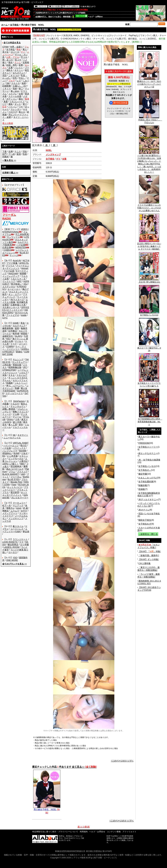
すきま (12, 375)
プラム (12, 472)
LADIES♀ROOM (11, 547)
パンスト (19, 68)
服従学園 (143, 474)
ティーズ (14, 255)
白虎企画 (7, 247)
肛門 (4, 154)
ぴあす (25, 453)
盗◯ (21, 88)
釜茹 (17, 328)
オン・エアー (15, 294)
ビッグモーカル (16, 459)
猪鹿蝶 (23, 273)
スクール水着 (15, 96)
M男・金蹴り (17, 47)
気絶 (15, 88)
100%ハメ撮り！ (10, 464)
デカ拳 (16, 414)
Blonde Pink (16, 482)
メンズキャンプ (16, 518)
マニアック (18, 505)
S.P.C (5, 318)
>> (9, 160)
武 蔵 (25, 508)
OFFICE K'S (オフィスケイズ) (16, 309)
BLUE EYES (14, 479)
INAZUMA (13, 273)
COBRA (7, 250)
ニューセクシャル (12, 438)
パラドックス (19, 448)
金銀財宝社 (8, 336)
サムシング (18, 359)
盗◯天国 (17, 422)
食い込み (15, 91)
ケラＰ (14, 344)
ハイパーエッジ (11, 445)
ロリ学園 (24, 545)
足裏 (11, 68)
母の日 (23, 445)
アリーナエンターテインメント (16, 267)
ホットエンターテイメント (15, 494)
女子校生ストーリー (148, 447)
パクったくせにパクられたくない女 (149, 505)
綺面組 (24, 333)
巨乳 (15, 78)
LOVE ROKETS (10, 542)
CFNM (5, 47)
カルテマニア (19, 326)
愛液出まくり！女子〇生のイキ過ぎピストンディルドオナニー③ (149, 83)
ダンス (18, 104)
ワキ (21, 107)
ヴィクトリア (9, 281)
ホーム (4, 25)
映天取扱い (16, 284)
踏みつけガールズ (15, 469)
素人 (25, 49)
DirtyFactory (19, 401)
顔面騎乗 (7, 86)
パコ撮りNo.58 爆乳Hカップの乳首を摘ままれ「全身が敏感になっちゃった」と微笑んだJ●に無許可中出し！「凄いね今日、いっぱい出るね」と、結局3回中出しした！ (149, 163)
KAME (16, 323)
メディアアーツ (10, 513)
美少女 (6, 52)
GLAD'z (19, 336)
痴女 (11, 62)
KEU (8, 339)
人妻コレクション (15, 460)
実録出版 (17, 365)
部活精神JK (16, 466)
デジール (17, 417)
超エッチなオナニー (148, 453)
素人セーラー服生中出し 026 (149, 348)
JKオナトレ (144, 510)
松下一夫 (7, 505)
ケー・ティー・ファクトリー (14, 348)
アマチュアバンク (15, 296)
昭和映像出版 (15, 367)
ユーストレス (17, 529)
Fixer (14, 485)
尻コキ (18, 60)
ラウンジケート (20, 539)
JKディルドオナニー (148, 499)
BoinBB (23, 451)
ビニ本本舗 (12, 456)
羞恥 (11, 104)
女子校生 (14, 25)
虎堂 (21, 425)
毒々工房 (13, 425)
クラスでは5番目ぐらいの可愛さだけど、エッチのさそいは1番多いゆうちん (149, 207)
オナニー (19, 70)
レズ (19, 81)
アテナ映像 (12, 263)
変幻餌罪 (15, 492)
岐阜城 (16, 333)
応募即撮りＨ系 (18, 305)
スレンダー (16, 109)
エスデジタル (9, 287)
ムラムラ (15, 511)
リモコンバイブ (17, 101)
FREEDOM (144, 443)
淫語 (4, 75)
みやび (24, 511)
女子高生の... (145, 470)
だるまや (15, 404)
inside (24, 315)
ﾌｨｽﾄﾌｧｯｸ (13, 112)
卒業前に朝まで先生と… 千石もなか (150, 120)
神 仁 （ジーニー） (15, 386)
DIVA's (10, 419)
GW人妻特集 (144, 563)
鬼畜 (6, 101)
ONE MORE (12, 560)
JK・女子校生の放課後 (149, 460)
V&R (23, 474)
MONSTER (21, 247)
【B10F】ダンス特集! (149, 559)
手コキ (24, 57)
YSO (15, 558)
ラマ (21, 542)
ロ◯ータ (15, 52)
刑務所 (6, 157)
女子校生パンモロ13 (149, 314)
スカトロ (15, 83)
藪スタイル (18, 526)
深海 (4, 375)
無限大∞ (10, 508)
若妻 (21, 65)
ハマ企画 (21, 245)
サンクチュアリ (20, 362)
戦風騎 (9, 383)
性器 (25, 154)
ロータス (13, 552)
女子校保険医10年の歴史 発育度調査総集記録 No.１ (150, 421)
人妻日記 (23, 461)
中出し (22, 78)
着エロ (22, 112)
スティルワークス (14, 393)
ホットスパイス (15, 487)
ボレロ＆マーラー (20, 498)
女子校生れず (145, 524)
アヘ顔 (12, 154)
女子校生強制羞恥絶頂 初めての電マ (149, 494)
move (19, 508)
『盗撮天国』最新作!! (149, 555)
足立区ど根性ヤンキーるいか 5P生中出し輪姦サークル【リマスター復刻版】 (149, 245)
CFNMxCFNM (9, 370)
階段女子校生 (145, 520)
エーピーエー (14, 289)
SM (8, 83)
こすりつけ (14, 75)
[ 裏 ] (54, 145)
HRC (19, 281)
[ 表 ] (46, 145)
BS (4, 456)
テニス (18, 151)
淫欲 (25, 151)
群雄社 (19, 352)
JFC (25, 367)
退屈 (19, 154)
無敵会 (6, 511)
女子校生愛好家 (146, 482)
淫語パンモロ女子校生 (149, 514)
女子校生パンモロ (147, 466)
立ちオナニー (19, 73)
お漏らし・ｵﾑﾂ (20, 86)
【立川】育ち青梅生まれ (149, 281)
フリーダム (16, 477)
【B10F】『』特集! (150, 552)
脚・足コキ (8, 60)
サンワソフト (13, 237)
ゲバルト (19, 341)
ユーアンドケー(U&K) (15, 530)
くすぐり (7, 88)
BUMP (17, 453)
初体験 (142, 489)
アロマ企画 (9, 271)
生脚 (11, 151)
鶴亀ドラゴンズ (20, 412)
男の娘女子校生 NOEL (47, 808)
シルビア (23, 373)
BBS (22, 464)
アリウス (10, 266)
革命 (23, 323)
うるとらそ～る (18, 279)
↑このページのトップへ (122, 761)
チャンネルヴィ (18, 406)
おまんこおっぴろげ (148, 478)
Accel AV (17, 260)
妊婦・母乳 (12, 65)
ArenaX (25, 268)
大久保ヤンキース (11, 307)
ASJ (26, 284)
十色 (17, 419)
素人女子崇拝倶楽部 (15, 389)
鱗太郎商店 (13, 545)
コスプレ (13, 94)
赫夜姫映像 (8, 328)
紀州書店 (13, 331)
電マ (25, 104)
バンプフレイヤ (10, 451)
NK (14, 435)
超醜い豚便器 (9, 409)
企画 (21, 94)
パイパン (13, 107)
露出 (21, 99)
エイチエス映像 (15, 301)
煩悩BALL (7, 453)
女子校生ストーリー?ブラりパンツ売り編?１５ (149, 384)
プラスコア (22, 472)
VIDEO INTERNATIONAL (15, 230)
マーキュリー (19, 503)
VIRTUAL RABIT (21, 443)
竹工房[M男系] (22, 234)
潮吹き (9, 70)
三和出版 (7, 365)
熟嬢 (17, 388)
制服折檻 (143, 485)
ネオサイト (23, 435)
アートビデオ (13, 315)
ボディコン (12, 99)
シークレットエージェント (15, 371)
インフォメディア (11, 276)
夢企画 (26, 532)
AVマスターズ (17, 300)
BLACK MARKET (11, 474)
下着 (4, 151)
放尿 (24, 83)
